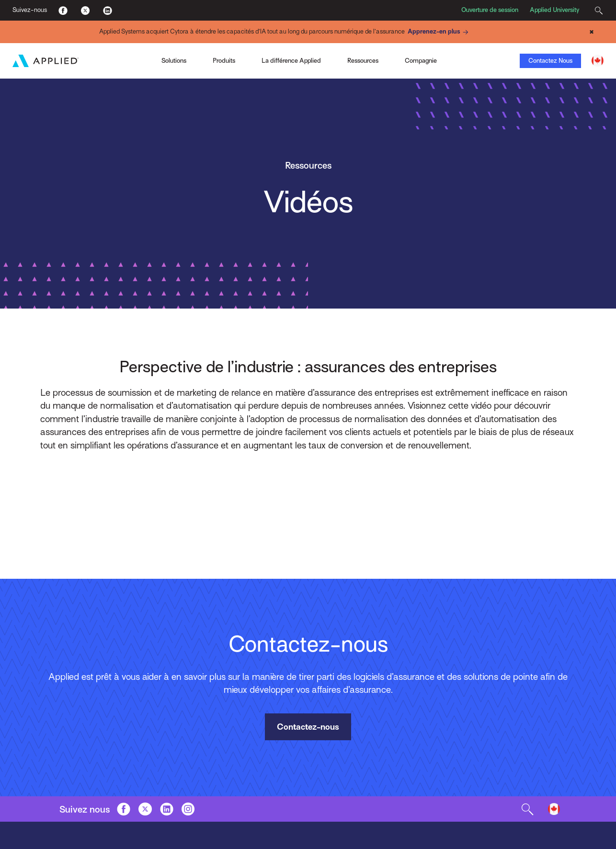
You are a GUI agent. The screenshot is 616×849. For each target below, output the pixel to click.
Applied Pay (88, 60)
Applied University (554, 10)
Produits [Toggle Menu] (224, 61)
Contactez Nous (550, 61)
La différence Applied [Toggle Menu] (291, 61)
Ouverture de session (490, 10)
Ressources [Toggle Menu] (363, 61)
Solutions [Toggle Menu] (174, 61)
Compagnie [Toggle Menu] (421, 61)
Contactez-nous (308, 727)
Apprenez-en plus (439, 32)
